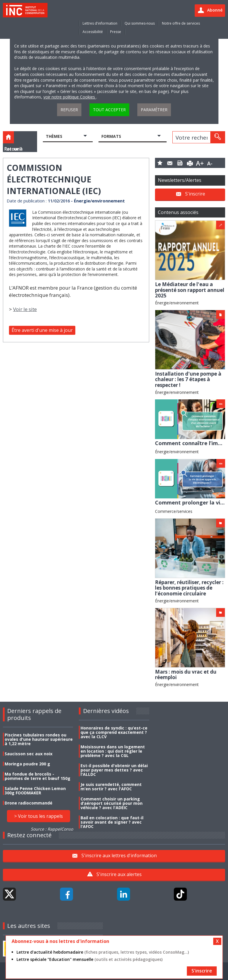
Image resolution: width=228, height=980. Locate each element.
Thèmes (54, 136)
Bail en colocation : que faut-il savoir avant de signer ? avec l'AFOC (112, 822)
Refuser (69, 110)
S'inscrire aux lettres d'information (119, 855)
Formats (111, 136)
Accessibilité (93, 32)
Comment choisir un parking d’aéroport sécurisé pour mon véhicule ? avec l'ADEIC (112, 803)
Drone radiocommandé (29, 803)
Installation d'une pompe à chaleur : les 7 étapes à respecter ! (188, 379)
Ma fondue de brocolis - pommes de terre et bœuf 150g (38, 776)
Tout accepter (109, 110)
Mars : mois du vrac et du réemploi (186, 675)
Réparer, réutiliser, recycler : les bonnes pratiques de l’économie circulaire (189, 588)
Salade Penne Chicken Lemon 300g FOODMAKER (35, 791)
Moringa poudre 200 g (27, 764)
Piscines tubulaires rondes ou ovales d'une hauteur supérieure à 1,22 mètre (39, 739)
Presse (116, 32)
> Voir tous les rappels (39, 816)
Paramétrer (154, 110)
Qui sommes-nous (140, 23)
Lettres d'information (100, 23)
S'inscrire (195, 194)
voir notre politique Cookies (70, 97)
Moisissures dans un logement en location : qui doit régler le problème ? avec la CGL (113, 751)
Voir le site (25, 309)
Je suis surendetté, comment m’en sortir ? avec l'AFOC (111, 787)
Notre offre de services (181, 23)
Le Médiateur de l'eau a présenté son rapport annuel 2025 (190, 290)
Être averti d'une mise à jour (42, 330)
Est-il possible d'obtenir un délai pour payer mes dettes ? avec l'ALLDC (114, 770)
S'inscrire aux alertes (119, 874)
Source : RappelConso (52, 829)
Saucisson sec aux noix (29, 754)
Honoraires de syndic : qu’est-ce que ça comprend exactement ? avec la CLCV (114, 732)
